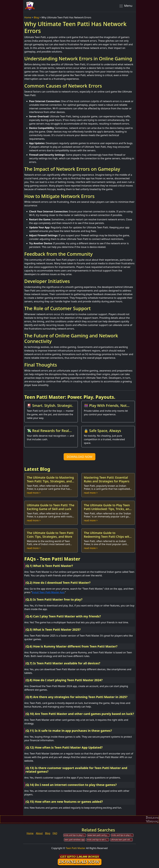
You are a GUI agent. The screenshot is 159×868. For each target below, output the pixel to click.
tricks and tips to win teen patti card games (98, 840)
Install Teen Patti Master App (48, 592)
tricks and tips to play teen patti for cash (123, 835)
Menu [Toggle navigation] (126, 6)
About (39, 833)
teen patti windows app (75, 840)
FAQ (55, 833)
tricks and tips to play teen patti (75, 835)
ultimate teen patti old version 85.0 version (122, 840)
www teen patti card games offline (99, 835)
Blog (36, 17)
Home (28, 17)
